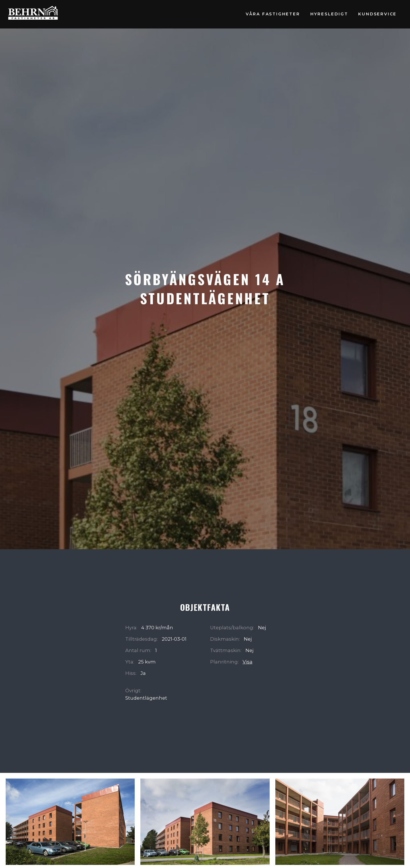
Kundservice (377, 14)
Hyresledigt (329, 14)
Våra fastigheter (273, 14)
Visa (248, 662)
